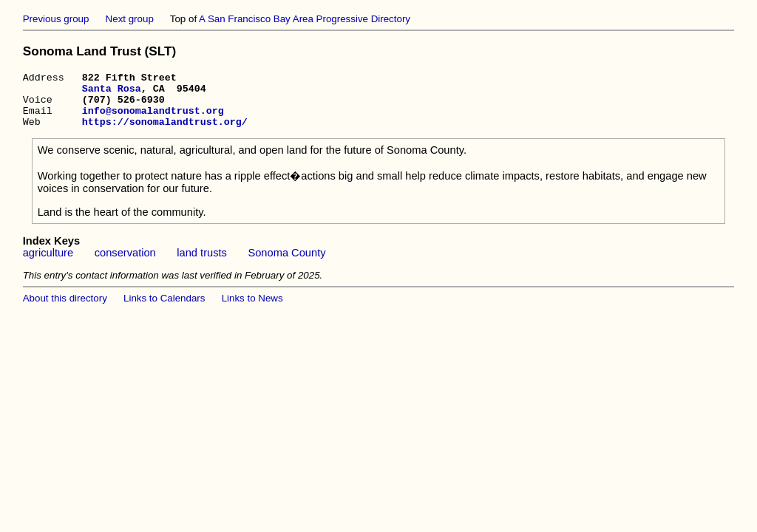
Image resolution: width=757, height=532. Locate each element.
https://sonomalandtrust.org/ (165, 132)
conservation (125, 264)
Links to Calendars (164, 309)
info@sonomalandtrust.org (153, 119)
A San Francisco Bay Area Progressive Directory (305, 19)
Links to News (252, 309)
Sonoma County (286, 264)
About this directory (65, 309)
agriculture (48, 264)
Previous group (56, 19)
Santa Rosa (112, 92)
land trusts (202, 264)
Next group (130, 19)
